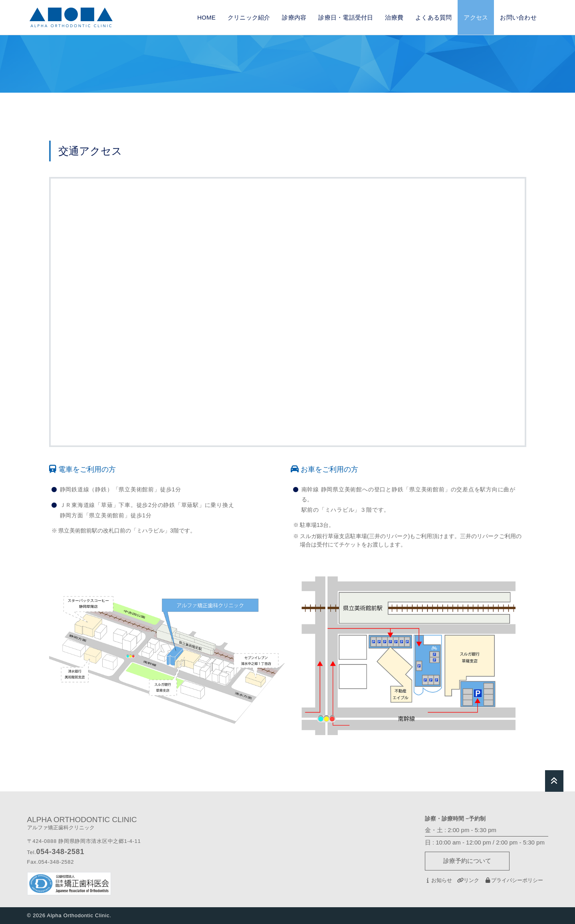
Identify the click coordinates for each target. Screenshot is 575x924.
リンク (468, 880)
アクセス (476, 17)
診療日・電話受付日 (346, 17)
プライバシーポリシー (514, 880)
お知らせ (438, 880)
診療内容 (294, 17)
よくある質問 (433, 17)
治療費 (394, 17)
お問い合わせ (518, 17)
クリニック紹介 (249, 17)
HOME (206, 17)
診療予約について (467, 861)
